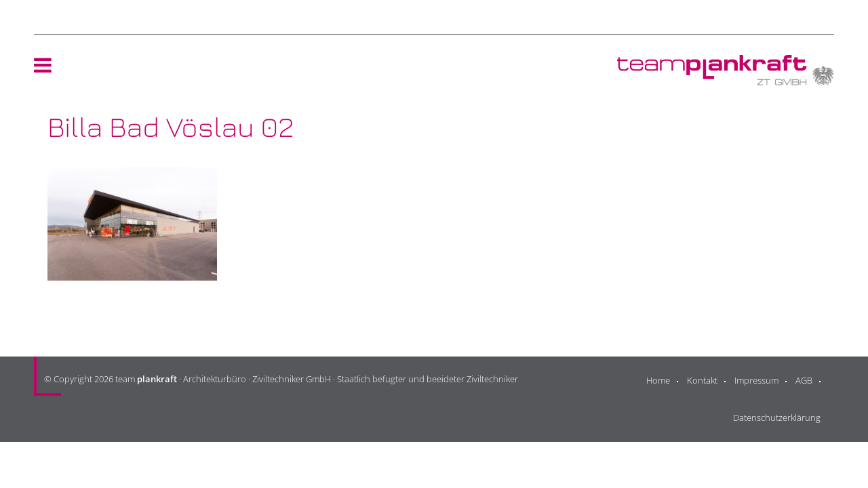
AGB (804, 381)
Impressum (756, 381)
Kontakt (702, 381)
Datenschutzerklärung (777, 418)
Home (658, 381)
